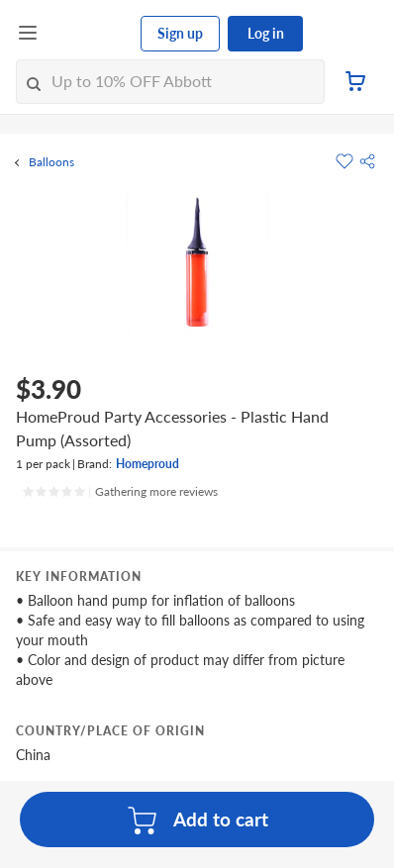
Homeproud (148, 464)
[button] (367, 161)
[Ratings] (120, 492)
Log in (266, 33)
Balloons (51, 162)
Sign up (180, 33)
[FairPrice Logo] (90, 34)
